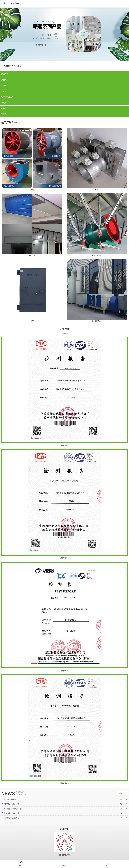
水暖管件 (5, 103)
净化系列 (5, 91)
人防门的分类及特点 (15, 804)
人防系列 (5, 86)
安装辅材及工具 (7, 97)
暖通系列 (5, 74)
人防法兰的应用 (13, 799)
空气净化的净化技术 (15, 813)
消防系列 (5, 80)
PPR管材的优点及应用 (16, 809)
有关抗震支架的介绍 (15, 818)
